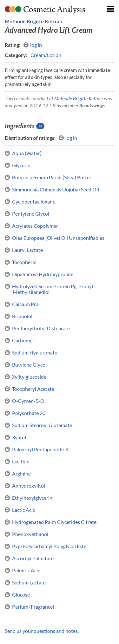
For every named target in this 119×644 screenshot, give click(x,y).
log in (33, 45)
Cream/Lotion (46, 55)
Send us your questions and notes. (42, 631)
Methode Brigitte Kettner (34, 21)
